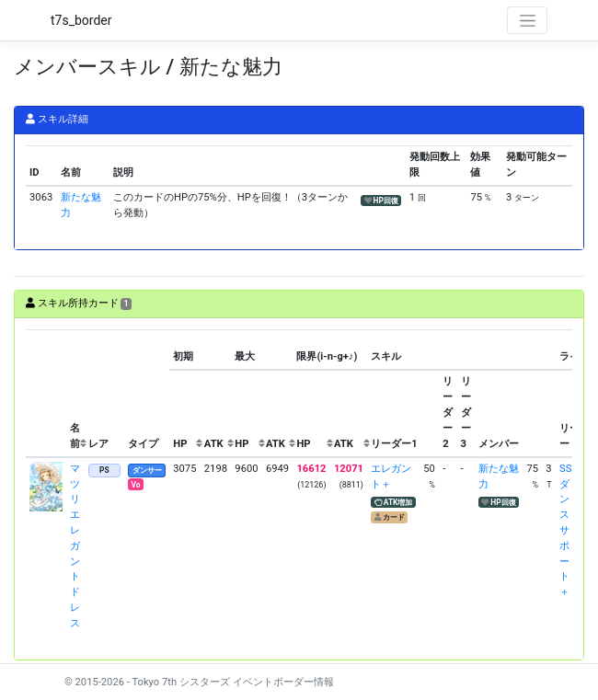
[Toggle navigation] (527, 20)
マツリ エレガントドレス (75, 546)
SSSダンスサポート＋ (569, 530)
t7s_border (81, 20)
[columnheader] (46, 394)
